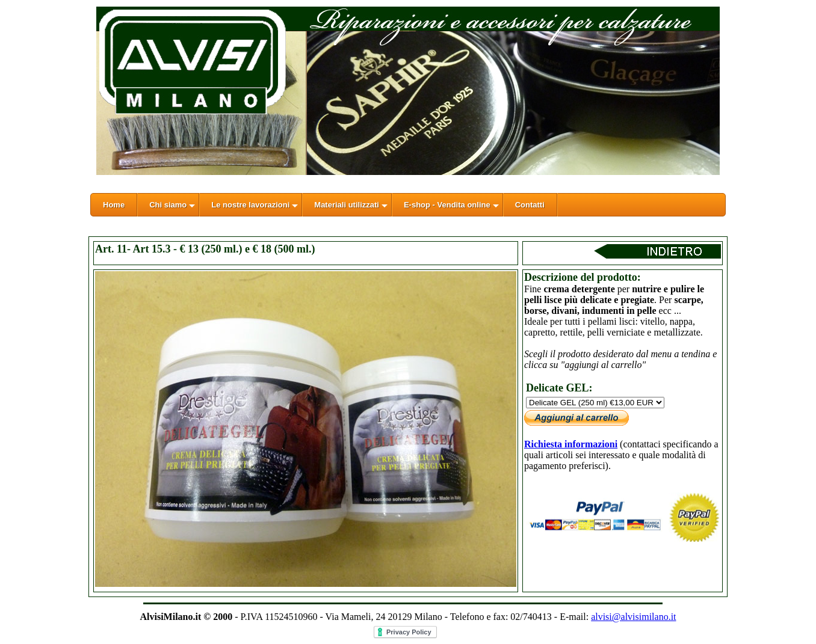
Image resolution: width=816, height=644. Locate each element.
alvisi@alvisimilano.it (633, 617)
